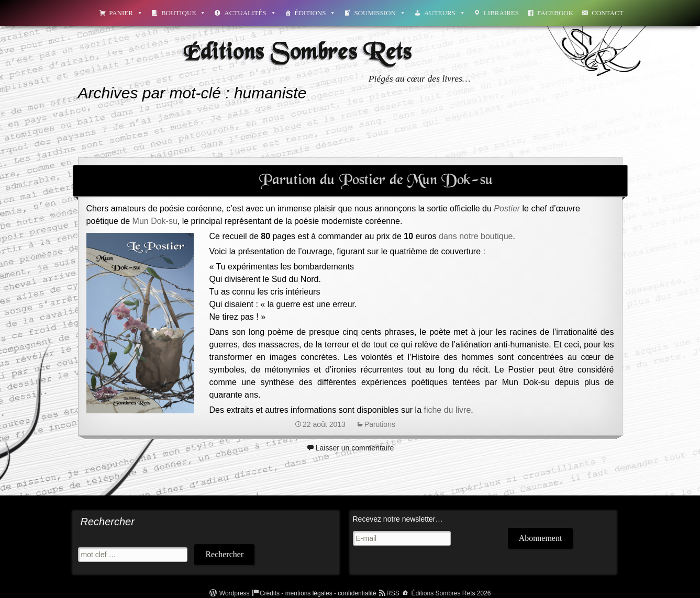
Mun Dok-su (155, 221)
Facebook (555, 13)
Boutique (184, 13)
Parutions (380, 424)
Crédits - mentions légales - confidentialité (318, 593)
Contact (607, 13)
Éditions (315, 13)
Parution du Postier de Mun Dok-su (376, 180)
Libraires (501, 13)
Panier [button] (126, 13)
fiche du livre (447, 410)
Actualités (250, 13)
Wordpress (235, 593)
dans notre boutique (475, 236)
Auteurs (445, 13)
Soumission (380, 13)
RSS (393, 593)
